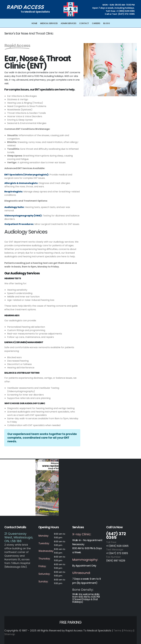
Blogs (107, 23)
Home (34, 23)
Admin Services (68, 23)
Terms (117, 631)
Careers (96, 23)
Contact (84, 23)
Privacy (128, 631)
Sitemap (10, 634)
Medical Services (49, 23)
